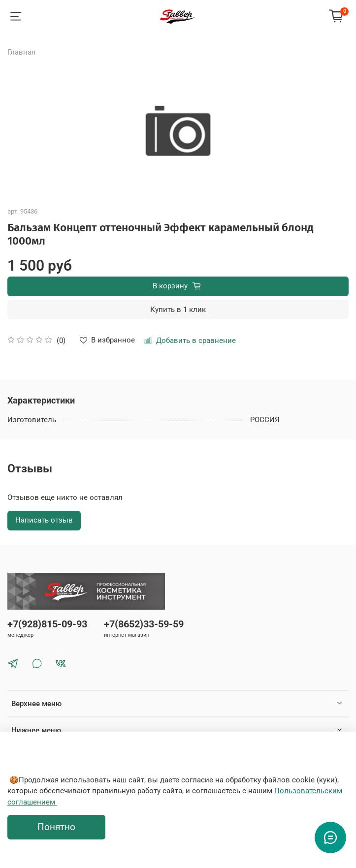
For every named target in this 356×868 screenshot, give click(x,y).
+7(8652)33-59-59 (144, 624)
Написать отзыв (44, 520)
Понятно (56, 827)
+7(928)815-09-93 (47, 624)
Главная (21, 52)
